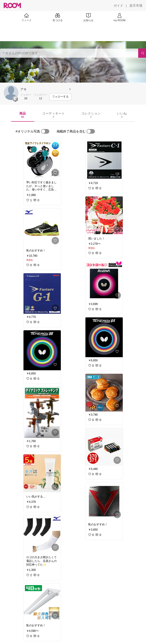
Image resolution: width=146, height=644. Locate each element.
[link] (42, 159)
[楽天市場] (136, 6)
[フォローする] (60, 97)
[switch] (45, 131)
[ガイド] (118, 6)
